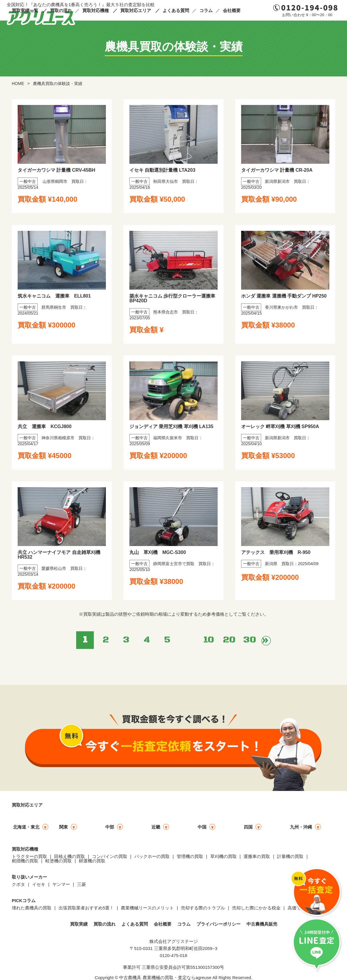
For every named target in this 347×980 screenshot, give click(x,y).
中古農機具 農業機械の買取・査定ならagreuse (165, 978)
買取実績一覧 (25, 10)
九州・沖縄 (301, 827)
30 (250, 640)
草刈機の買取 (223, 856)
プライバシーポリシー (218, 924)
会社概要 (232, 10)
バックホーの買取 (152, 856)
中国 (202, 827)
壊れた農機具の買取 (32, 908)
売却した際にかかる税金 (256, 908)
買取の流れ (61, 10)
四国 (248, 827)
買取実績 (79, 924)
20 (229, 640)
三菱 (81, 884)
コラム (206, 10)
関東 (64, 827)
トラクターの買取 (29, 856)
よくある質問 (176, 10)
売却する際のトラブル (203, 908)
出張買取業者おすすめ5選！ (86, 908)
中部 (110, 827)
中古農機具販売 (262, 924)
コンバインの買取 (110, 856)
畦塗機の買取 (59, 861)
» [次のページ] (266, 641)
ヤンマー (61, 884)
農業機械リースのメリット (147, 908)
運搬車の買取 (257, 856)
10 (209, 640)
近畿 (156, 827)
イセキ (39, 884)
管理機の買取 (190, 856)
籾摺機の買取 (25, 861)
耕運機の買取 (92, 861)
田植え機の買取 (70, 856)
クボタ (18, 884)
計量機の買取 (290, 856)
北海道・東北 (26, 827)
